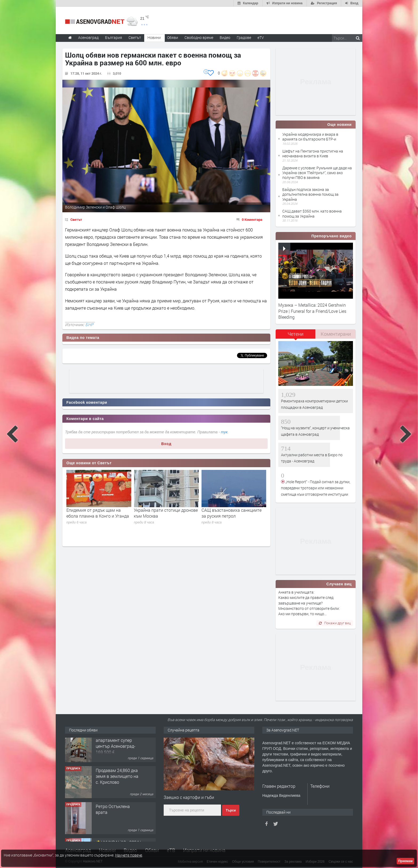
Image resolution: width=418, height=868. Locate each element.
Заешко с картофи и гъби (189, 797)
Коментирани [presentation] (336, 334)
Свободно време (199, 37)
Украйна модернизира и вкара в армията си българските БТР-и (310, 137)
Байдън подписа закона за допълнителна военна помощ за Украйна (310, 194)
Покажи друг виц (335, 623)
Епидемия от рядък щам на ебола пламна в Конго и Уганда (165, 513)
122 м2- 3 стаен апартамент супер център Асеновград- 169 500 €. (116, 751)
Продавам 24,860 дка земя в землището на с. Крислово (117, 784)
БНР (89, 325)
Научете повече (129, 855)
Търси (231, 810)
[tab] (296, 336)
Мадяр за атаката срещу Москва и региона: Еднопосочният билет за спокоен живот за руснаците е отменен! (96, 522)
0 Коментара (252, 219)
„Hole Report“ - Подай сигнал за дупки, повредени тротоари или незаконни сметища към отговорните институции (316, 488)
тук (224, 432)
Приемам (405, 861)
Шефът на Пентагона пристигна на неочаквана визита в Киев (313, 153)
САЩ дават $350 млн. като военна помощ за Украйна (312, 213)
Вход (166, 444)
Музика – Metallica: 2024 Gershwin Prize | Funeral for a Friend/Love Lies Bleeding (312, 311)
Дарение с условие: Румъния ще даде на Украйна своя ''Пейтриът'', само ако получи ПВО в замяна (317, 173)
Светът (76, 219)
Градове (244, 37)
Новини (154, 37)
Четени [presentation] (296, 334)
